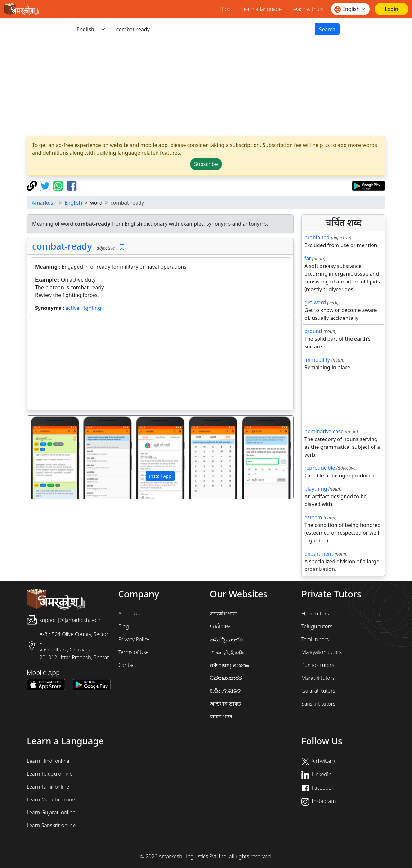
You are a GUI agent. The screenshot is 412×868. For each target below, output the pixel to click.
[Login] (391, 9)
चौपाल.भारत (221, 716)
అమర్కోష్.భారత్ (227, 639)
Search (327, 29)
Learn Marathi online (51, 799)
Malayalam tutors (322, 652)
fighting (92, 308)
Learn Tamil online (48, 787)
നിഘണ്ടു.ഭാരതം (229, 665)
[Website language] (350, 9)
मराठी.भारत (220, 626)
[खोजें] (214, 29)
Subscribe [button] (206, 164)
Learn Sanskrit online (51, 825)
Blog (225, 9)
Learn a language (261, 9)
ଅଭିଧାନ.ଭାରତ (225, 691)
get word (315, 302)
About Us (129, 614)
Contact (127, 665)
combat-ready (62, 246)
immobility (317, 360)
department (319, 554)
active (72, 308)
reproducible (320, 468)
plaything (316, 489)
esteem (313, 517)
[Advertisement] (160, 365)
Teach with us (308, 9)
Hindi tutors (315, 614)
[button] (47, 457)
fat (308, 258)
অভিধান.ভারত (225, 704)
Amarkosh (44, 203)
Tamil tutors (315, 639)
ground (313, 331)
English (73, 203)
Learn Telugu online (50, 774)
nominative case (324, 431)
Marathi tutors (318, 678)
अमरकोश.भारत (224, 614)
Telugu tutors (317, 626)
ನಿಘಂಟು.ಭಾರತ (226, 678)
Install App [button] (160, 476)
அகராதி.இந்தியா (229, 652)
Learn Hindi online (48, 761)
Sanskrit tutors (318, 704)
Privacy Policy (134, 639)
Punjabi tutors (318, 665)
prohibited (317, 237)
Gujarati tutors (318, 691)
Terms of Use (134, 652)
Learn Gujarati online (51, 812)
